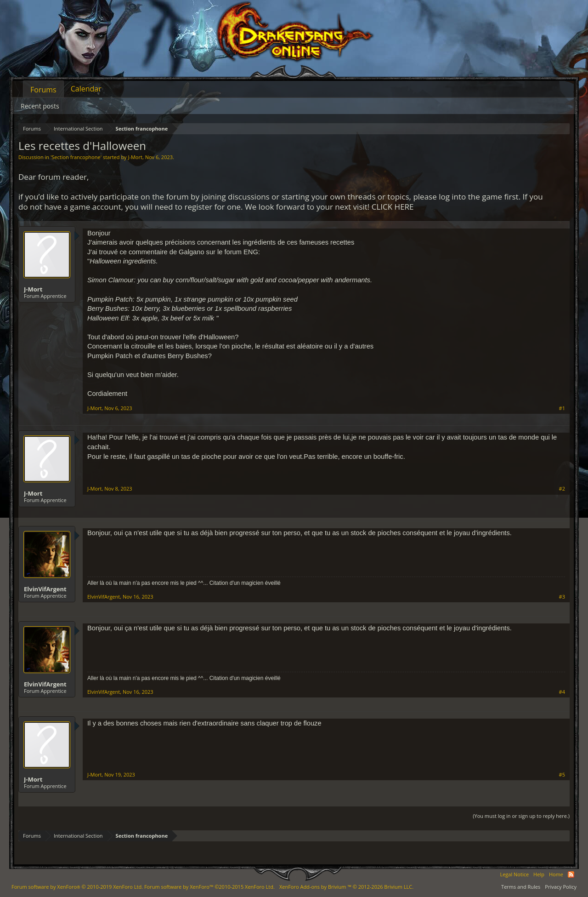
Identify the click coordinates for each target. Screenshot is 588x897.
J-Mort (135, 157)
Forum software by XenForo (77, 887)
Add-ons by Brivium (346, 887)
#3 (562, 597)
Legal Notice (514, 874)
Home (556, 874)
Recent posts (40, 106)
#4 (562, 692)
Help (539, 874)
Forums (43, 90)
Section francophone (76, 157)
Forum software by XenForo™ (209, 887)
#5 (562, 775)
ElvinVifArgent (45, 589)
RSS (571, 874)
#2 (562, 489)
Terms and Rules (521, 887)
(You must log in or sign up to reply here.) (521, 816)
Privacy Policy (561, 887)
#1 (562, 408)
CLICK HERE (393, 207)
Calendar (86, 89)
